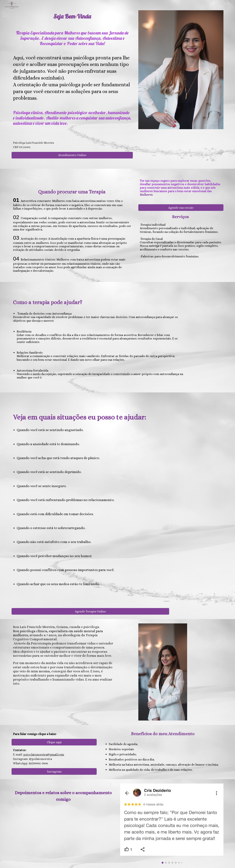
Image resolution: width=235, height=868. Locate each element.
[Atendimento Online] (72, 155)
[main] (72, 59)
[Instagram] (54, 772)
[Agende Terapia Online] (90, 611)
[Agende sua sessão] (181, 208)
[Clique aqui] (54, 742)
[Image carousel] (172, 824)
